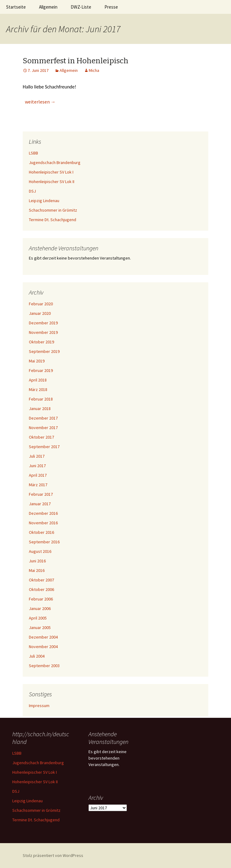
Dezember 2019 (43, 323)
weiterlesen (40, 102)
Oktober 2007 (41, 580)
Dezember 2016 (43, 513)
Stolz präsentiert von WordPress (53, 855)
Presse (111, 7)
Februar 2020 (41, 304)
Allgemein (48, 7)
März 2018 (38, 389)
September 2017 (44, 447)
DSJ (32, 191)
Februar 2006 (41, 599)
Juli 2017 (37, 456)
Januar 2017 (40, 504)
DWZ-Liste (81, 7)
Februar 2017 (41, 494)
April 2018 (38, 380)
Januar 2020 (40, 313)
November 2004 (43, 647)
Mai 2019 (37, 361)
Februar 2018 (41, 399)
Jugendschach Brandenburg (55, 162)
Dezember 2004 (43, 637)
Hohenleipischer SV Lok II (52, 182)
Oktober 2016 (41, 532)
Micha (94, 70)
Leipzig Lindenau (44, 201)
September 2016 (44, 542)
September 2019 (44, 351)
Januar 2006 (40, 608)
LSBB (33, 153)
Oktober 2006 (41, 589)
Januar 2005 (40, 628)
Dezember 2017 (43, 418)
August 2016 (40, 551)
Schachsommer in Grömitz (53, 210)
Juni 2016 (37, 561)
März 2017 (38, 485)
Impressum (39, 706)
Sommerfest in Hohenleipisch (76, 61)
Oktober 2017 (41, 437)
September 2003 (44, 666)
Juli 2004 (37, 656)
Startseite (16, 7)
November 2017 (43, 428)
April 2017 (38, 475)
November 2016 (43, 523)
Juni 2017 (37, 466)
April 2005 (38, 618)
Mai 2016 (37, 570)
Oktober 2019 (41, 342)
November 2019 (43, 332)
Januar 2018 (40, 409)
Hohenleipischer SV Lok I (51, 172)
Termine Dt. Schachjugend (53, 220)
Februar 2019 (41, 370)
